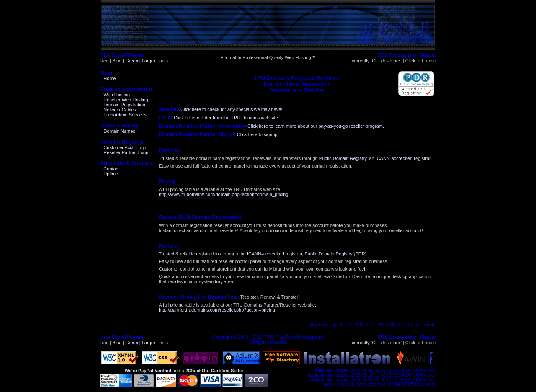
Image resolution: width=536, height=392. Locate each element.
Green (132, 61)
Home (108, 78)
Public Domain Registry (343, 158)
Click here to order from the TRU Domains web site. (227, 118)
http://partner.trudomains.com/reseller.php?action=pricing (217, 310)
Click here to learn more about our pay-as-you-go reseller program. (316, 126)
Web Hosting (115, 95)
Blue (117, 61)
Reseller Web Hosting (124, 100)
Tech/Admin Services (123, 115)
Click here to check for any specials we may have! (231, 109)
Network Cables (118, 110)
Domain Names (118, 131)
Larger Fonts (155, 61)
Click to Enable (421, 61)
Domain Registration (123, 105)
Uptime (109, 174)
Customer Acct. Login (124, 147)
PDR (360, 254)
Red (104, 61)
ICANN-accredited (394, 158)
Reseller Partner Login (125, 152)
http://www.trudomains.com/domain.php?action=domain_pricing (223, 194)
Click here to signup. (258, 134)
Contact (110, 169)
